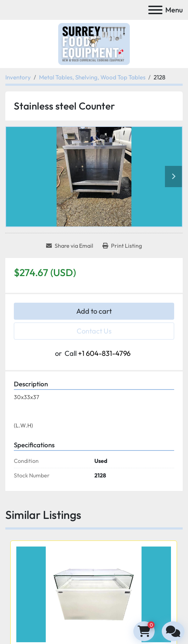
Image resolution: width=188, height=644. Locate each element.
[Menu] (155, 10)
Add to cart (94, 311)
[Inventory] (18, 77)
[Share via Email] (70, 246)
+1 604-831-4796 (104, 353)
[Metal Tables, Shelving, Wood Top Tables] (92, 77)
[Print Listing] (122, 246)
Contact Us (94, 331)
